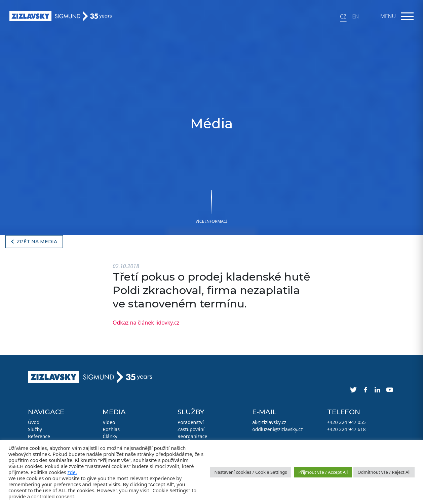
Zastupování (191, 429)
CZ (343, 16)
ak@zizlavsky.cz (269, 422)
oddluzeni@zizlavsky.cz (277, 429)
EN (355, 16)
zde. (72, 472)
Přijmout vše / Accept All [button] (323, 472)
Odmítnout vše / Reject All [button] (384, 472)
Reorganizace (193, 436)
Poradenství (191, 422)
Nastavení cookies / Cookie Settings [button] (251, 472)
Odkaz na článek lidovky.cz (146, 323)
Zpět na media (37, 242)
